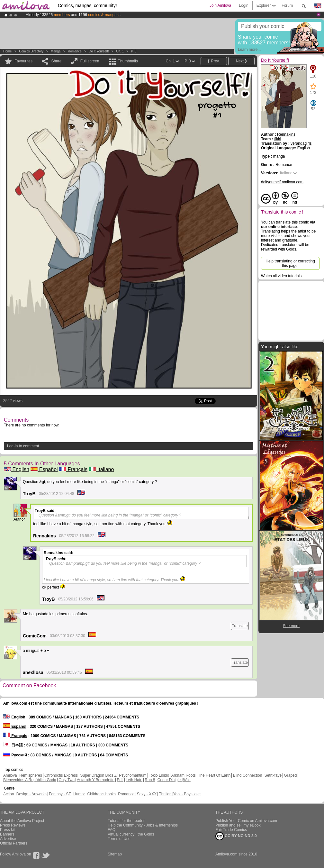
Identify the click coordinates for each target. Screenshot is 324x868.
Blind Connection (248, 775)
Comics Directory (31, 51)
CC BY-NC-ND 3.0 (236, 836)
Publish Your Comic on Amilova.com (246, 821)
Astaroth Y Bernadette (96, 780)
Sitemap (115, 854)
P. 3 (134, 51)
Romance (75, 51)
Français (73, 469)
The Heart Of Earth (214, 775)
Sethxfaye (273, 775)
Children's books (101, 794)
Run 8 (150, 780)
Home (8, 51)
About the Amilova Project (22, 821)
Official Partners (14, 843)
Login (243, 5)
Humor (79, 794)
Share (56, 61)
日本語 (13, 745)
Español (44, 469)
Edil (120, 780)
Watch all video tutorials (281, 276)
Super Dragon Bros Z (98, 775)
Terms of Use (119, 839)
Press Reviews (13, 825)
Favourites (23, 61)
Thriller (165, 794)
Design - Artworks (32, 794)
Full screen (90, 61)
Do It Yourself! (99, 51)
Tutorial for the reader (126, 821)
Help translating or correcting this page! (290, 263)
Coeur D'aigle (170, 780)
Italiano (101, 469)
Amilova (10, 775)
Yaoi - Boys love (187, 794)
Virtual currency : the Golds (131, 834)
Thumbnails (128, 61)
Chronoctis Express (61, 775)
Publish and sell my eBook (238, 825)
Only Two (67, 780)
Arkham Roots (184, 775)
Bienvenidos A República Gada (30, 780)
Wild (187, 780)
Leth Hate (134, 780)
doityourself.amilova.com (282, 182)
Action (9, 794)
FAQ (112, 830)
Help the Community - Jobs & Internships (143, 825)
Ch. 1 (120, 51)
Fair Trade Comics (231, 830)
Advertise (8, 839)
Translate (240, 626)
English (17, 469)
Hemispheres (31, 775)
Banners (7, 834)
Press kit (7, 830)
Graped (290, 775)
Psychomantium (133, 775)
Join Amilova (220, 5)
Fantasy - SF (60, 794)
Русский (15, 755)
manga (56, 51)
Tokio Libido (159, 775)
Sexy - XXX (147, 794)
